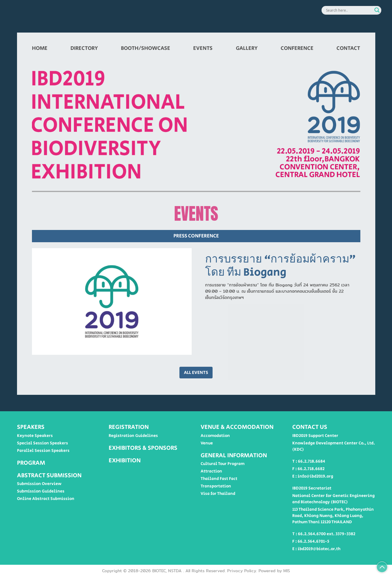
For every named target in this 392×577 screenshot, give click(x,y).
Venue (207, 443)
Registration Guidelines (133, 436)
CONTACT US (310, 427)
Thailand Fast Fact (219, 479)
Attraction (211, 471)
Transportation (216, 486)
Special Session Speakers (43, 443)
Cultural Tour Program (223, 464)
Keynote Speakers (35, 436)
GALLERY (247, 48)
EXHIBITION (125, 461)
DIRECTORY (84, 48)
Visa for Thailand (218, 494)
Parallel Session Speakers (43, 451)
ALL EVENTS (196, 373)
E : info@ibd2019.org (313, 476)
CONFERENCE (297, 48)
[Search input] (349, 10)
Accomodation (215, 436)
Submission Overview (39, 484)
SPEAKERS (31, 427)
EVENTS (203, 48)
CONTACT (348, 48)
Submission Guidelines (41, 491)
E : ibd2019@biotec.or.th (316, 549)
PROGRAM (31, 463)
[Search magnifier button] (377, 10)
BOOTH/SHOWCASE (146, 48)
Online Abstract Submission (46, 499)
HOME (40, 48)
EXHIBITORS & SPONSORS (143, 448)
